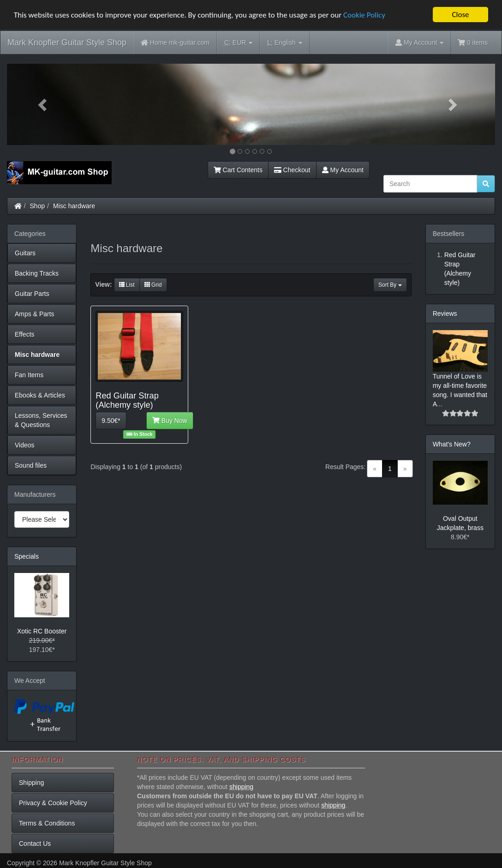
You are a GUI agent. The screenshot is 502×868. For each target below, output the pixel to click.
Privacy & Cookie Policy (53, 803)
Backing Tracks (37, 273)
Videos (25, 445)
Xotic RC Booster (42, 631)
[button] (44, 104)
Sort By (390, 285)
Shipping (32, 783)
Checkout (292, 170)
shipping (241, 787)
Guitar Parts (32, 294)
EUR (238, 43)
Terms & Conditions (47, 823)
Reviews (445, 313)
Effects (25, 334)
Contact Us (35, 844)
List (127, 285)
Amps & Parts (35, 314)
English (284, 43)
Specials (27, 556)
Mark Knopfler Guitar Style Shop (67, 42)
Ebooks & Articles (40, 395)
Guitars (25, 253)
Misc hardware (74, 206)
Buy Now (170, 421)
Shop (38, 206)
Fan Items (29, 375)
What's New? (452, 444)
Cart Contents (238, 170)
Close (460, 15)
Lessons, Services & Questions (41, 420)
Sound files (31, 465)
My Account (343, 170)
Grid (153, 285)
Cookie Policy (364, 15)
